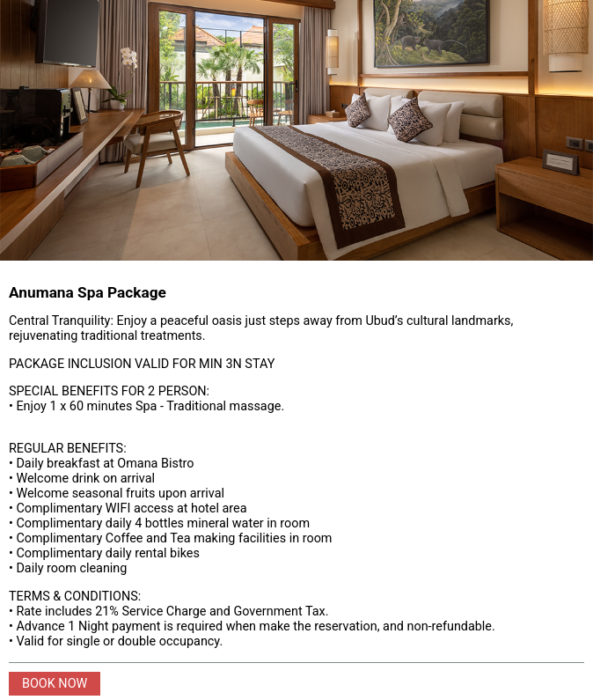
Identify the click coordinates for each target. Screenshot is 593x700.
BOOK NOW (55, 684)
